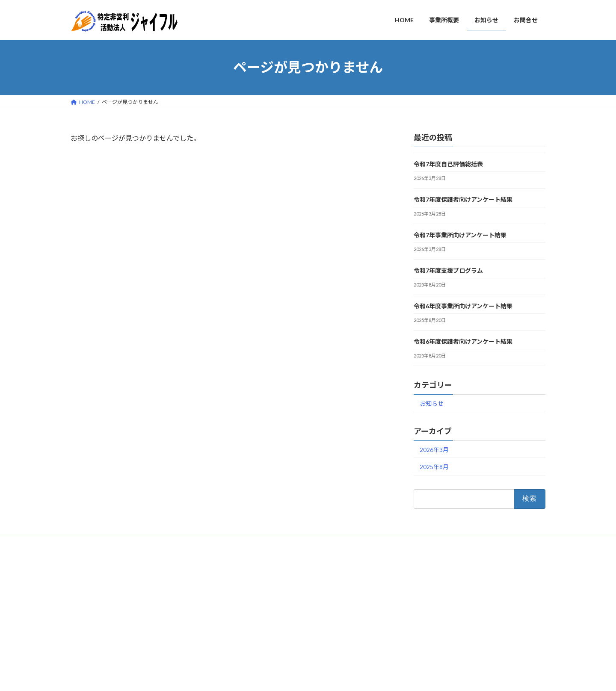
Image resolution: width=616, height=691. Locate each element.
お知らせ (432, 403)
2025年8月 (434, 467)
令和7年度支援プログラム (448, 270)
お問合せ (89, 544)
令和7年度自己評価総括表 (448, 164)
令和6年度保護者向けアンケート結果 (463, 341)
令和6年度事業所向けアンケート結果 (463, 306)
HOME (246, 593)
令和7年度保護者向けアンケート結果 (463, 199)
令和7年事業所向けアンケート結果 (460, 235)
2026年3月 (434, 449)
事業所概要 (251, 608)
